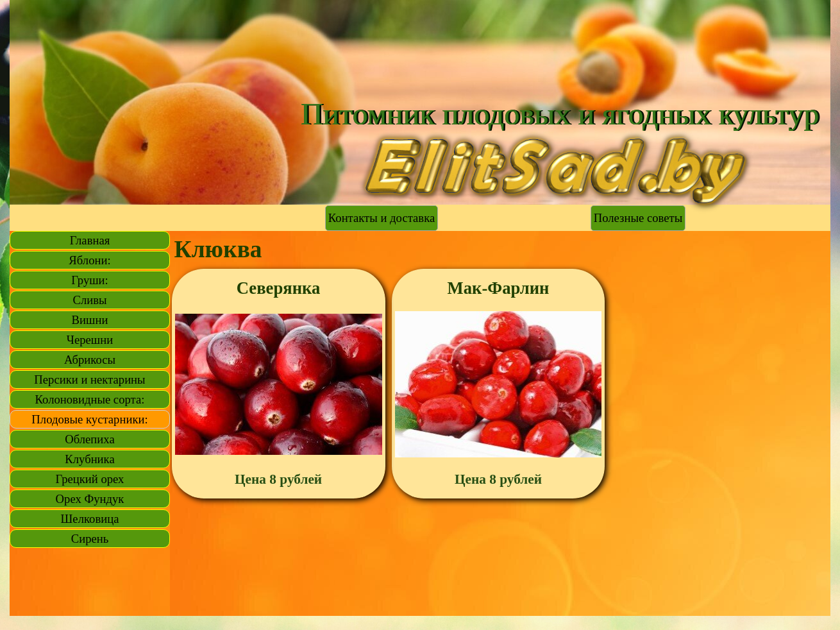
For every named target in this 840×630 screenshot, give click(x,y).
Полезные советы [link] (638, 218)
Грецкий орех (90, 479)
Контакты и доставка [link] (382, 218)
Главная (90, 240)
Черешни (90, 340)
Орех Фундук (90, 499)
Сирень (90, 539)
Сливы (89, 300)
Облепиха (89, 439)
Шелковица (90, 519)
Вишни (90, 320)
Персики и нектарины (89, 379)
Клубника (89, 459)
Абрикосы (90, 360)
